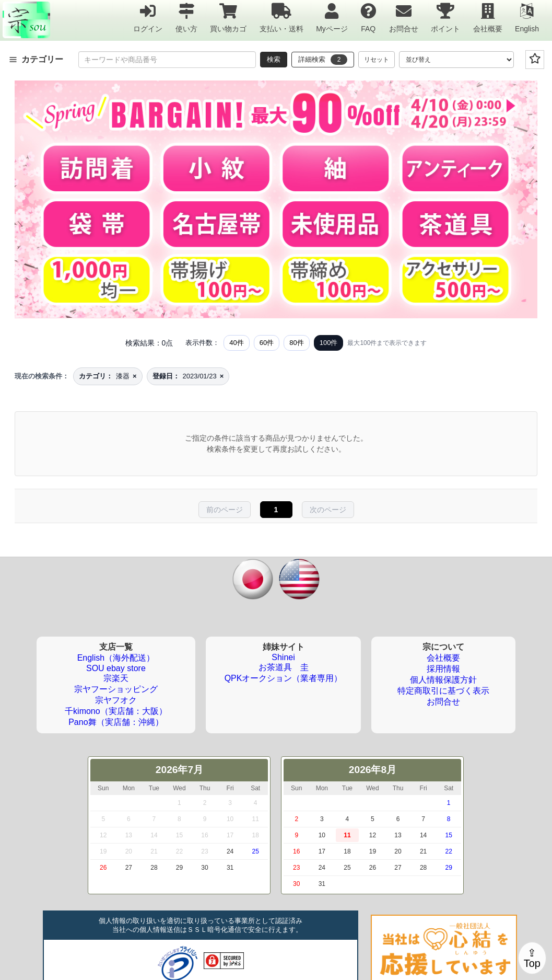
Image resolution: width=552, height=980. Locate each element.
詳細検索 (323, 60)
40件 (236, 343)
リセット (377, 60)
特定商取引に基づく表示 (443, 691)
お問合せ (404, 18)
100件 (329, 343)
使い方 (186, 18)
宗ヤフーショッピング (116, 689)
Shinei (283, 657)
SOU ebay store (116, 668)
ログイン (148, 18)
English (527, 18)
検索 (274, 59)
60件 (267, 343)
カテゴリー (36, 59)
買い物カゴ (228, 18)
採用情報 (443, 669)
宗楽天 (116, 678)
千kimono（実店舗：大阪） (116, 711)
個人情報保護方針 (443, 680)
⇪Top (532, 958)
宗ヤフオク (116, 700)
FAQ (368, 18)
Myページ (332, 18)
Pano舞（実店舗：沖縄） (116, 722)
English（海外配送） (116, 658)
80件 (296, 343)
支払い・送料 (281, 18)
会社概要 (488, 18)
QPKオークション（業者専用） (284, 678)
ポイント (445, 18)
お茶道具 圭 (284, 667)
